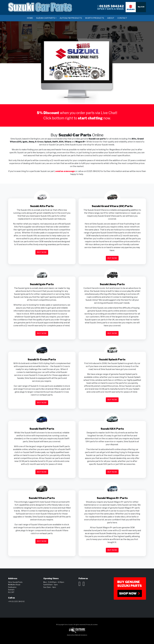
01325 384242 (111, 6)
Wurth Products (95, 18)
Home (30, 18)
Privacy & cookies (92, 625)
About (111, 18)
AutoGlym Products (71, 18)
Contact (122, 18)
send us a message (65, 171)
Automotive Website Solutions (77, 635)
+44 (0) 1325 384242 (16, 601)
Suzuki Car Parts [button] (46, 18)
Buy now (42, 252)
